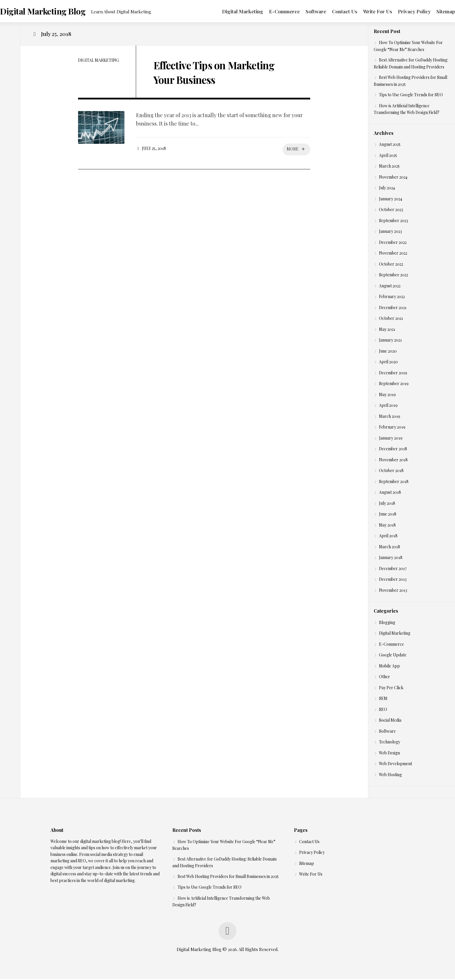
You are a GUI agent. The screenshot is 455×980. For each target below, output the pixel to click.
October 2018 (391, 472)
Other (384, 678)
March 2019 (390, 417)
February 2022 (392, 298)
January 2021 (390, 341)
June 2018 (388, 515)
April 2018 (388, 537)
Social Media (390, 722)
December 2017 (393, 570)
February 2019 (392, 428)
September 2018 (394, 483)
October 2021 (391, 320)
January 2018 (391, 559)
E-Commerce (273, 11)
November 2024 (393, 178)
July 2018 (387, 504)
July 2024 (387, 189)
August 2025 (390, 146)
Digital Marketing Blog (54, 12)
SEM (383, 700)
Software (304, 11)
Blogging (387, 624)
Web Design (389, 754)
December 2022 (393, 243)
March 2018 (390, 548)
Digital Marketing (231, 11)
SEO (383, 710)
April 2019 (388, 407)
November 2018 (393, 461)
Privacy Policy (403, 11)
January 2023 (390, 233)
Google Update (393, 656)
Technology (390, 743)
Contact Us (333, 11)
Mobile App (389, 667)
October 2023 (391, 211)
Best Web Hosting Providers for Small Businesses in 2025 (228, 878)
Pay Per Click (391, 689)
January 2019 (391, 439)
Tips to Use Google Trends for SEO (411, 96)
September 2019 (394, 385)
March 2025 (389, 167)
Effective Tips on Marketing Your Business (221, 73)
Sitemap (434, 11)
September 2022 (393, 276)
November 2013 (393, 591)
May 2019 (387, 396)
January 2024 (391, 200)
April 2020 (388, 363)
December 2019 (393, 374)
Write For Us (366, 11)
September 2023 (393, 222)
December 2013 (393, 581)
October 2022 (391, 265)
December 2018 (393, 450)
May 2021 (387, 330)
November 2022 (393, 254)
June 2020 (388, 352)
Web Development (396, 765)
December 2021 (393, 309)
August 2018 (390, 494)
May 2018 (387, 526)
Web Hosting (390, 776)
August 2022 (390, 287)
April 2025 (388, 156)
